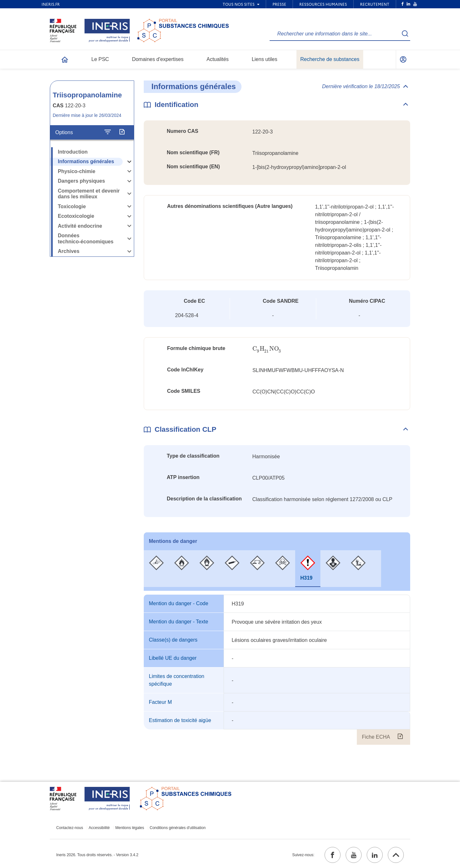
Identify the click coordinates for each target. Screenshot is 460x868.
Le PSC (100, 59)
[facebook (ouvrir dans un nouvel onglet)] (333, 855)
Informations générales (86, 161)
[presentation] (267, 349)
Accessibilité (99, 828)
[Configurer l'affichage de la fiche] (108, 132)
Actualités (218, 59)
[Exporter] (122, 132)
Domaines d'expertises (158, 59)
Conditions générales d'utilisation (178, 828)
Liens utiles (264, 59)
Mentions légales (130, 828)
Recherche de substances (330, 59)
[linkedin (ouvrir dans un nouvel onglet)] (375, 855)
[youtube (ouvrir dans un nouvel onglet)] (354, 855)
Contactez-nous (70, 828)
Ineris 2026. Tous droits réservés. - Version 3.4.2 (97, 855)
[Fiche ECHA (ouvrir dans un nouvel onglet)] (400, 737)
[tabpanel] (277, 670)
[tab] (156, 569)
